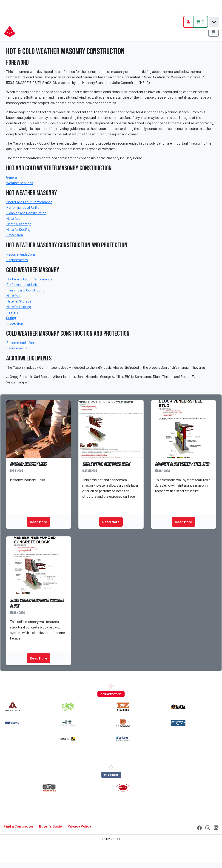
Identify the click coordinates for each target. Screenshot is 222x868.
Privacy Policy (79, 826)
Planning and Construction (26, 213)
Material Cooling (18, 229)
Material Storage (19, 224)
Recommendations (21, 254)
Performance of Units (23, 207)
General (12, 177)
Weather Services (20, 183)
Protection (15, 235)
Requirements (17, 260)
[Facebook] (199, 827)
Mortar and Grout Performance (29, 202)
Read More (38, 522)
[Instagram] (208, 827)
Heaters (12, 312)
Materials (13, 218)
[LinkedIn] (216, 827)
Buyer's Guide (51, 826)
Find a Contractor (19, 826)
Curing (11, 318)
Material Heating (19, 307)
